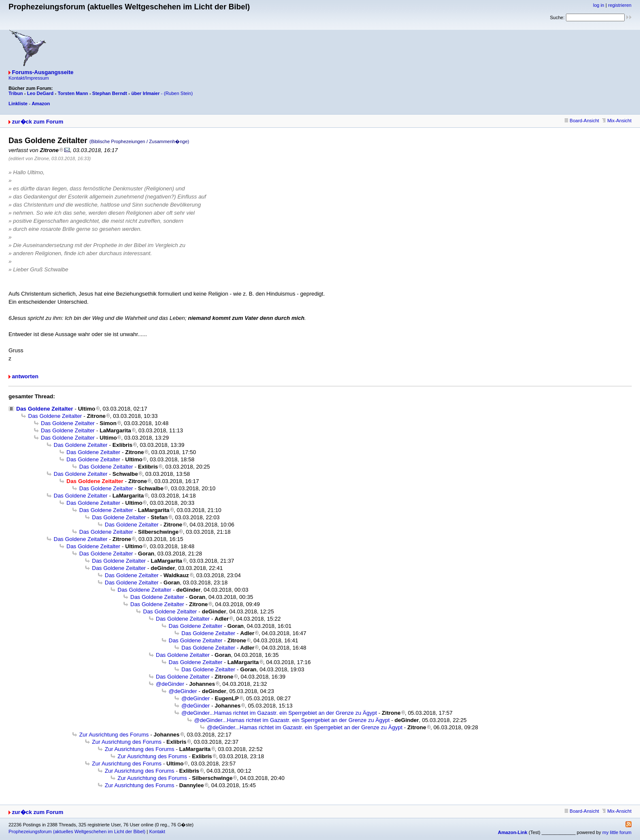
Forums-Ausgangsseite (43, 72)
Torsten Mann (73, 93)
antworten (25, 376)
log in (599, 5)
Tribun (16, 93)
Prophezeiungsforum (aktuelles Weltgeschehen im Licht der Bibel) (77, 831)
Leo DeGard (40, 93)
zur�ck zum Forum (38, 122)
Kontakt (157, 831)
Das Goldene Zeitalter (45, 409)
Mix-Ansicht (617, 121)
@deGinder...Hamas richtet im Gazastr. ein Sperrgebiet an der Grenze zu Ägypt (279, 713)
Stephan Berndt (110, 93)
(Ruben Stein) (178, 93)
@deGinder (170, 684)
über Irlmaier (145, 93)
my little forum (617, 832)
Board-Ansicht (582, 121)
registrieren (620, 5)
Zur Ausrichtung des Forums (114, 735)
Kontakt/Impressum (29, 78)
